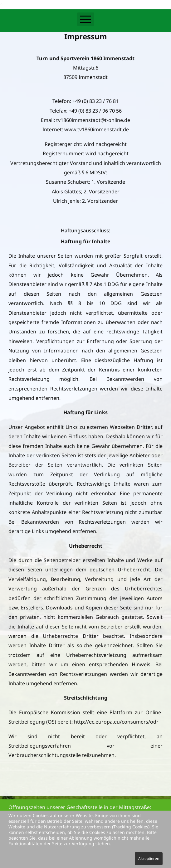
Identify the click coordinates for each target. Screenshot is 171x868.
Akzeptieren (149, 858)
